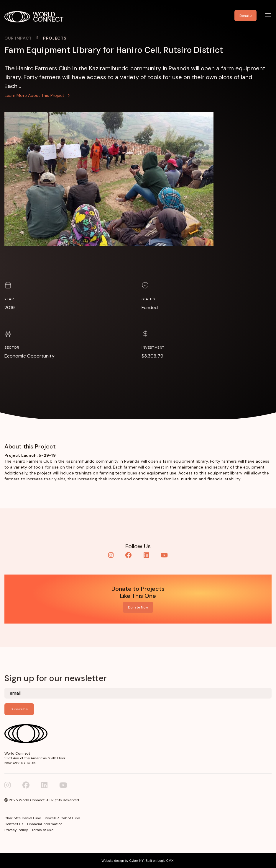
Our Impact (18, 38)
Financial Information (45, 824)
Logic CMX (165, 861)
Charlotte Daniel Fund (23, 818)
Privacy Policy (16, 830)
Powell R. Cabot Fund (63, 818)
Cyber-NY (136, 861)
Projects (55, 38)
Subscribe (19, 709)
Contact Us (14, 824)
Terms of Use (42, 830)
